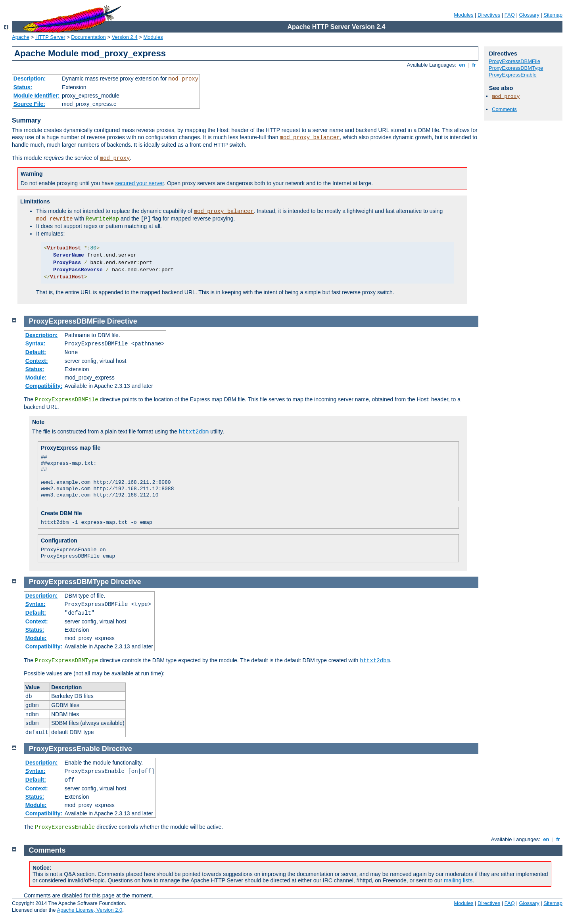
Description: (30, 79)
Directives (489, 15)
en (462, 65)
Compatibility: (44, 386)
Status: (23, 87)
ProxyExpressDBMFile (514, 61)
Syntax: (35, 343)
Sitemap (553, 15)
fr (474, 65)
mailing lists (458, 880)
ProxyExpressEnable (513, 75)
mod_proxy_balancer (310, 138)
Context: (37, 361)
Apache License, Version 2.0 (89, 910)
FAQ (510, 15)
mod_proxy (184, 79)
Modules (463, 15)
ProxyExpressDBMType (516, 68)
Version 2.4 (125, 37)
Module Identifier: (37, 96)
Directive (122, 321)
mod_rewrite (54, 219)
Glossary (529, 15)
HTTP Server (50, 37)
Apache (21, 37)
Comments (504, 109)
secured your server (139, 183)
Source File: (29, 104)
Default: (36, 352)
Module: (36, 378)
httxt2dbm (194, 432)
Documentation (88, 37)
